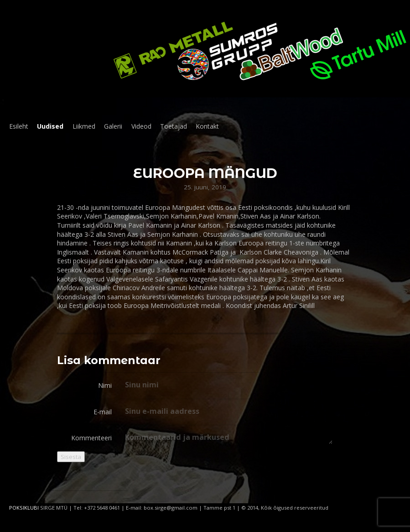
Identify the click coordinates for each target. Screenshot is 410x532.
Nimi (105, 385)
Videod (141, 126)
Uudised (50, 126)
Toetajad (174, 126)
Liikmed (84, 126)
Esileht (19, 126)
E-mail (103, 412)
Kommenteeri (91, 438)
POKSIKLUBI (24, 508)
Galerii (113, 126)
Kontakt (207, 126)
